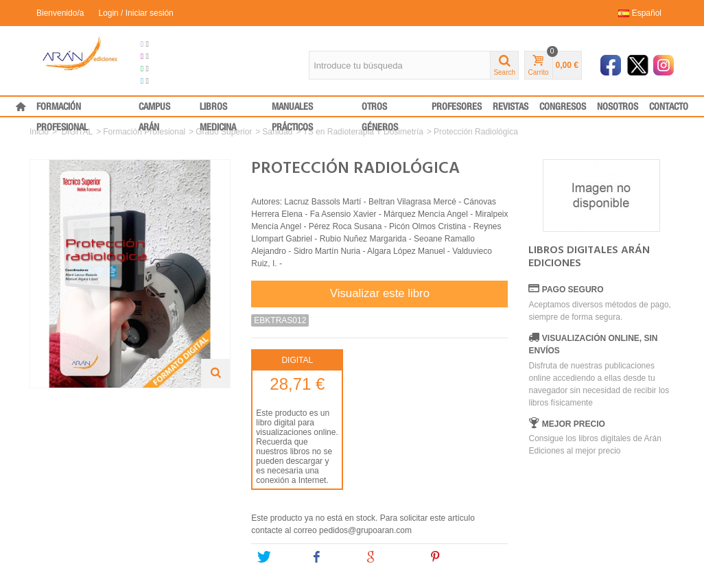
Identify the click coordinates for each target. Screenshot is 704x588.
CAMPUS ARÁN (154, 110)
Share (331, 557)
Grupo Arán (167, 44)
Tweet (278, 557)
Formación (165, 69)
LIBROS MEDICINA (218, 110)
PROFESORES (457, 107)
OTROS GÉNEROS (380, 110)
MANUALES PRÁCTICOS (292, 110)
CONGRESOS (563, 107)
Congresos (166, 56)
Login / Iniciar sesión (136, 13)
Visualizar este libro (380, 293)
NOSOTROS (618, 107)
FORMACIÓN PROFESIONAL (62, 110)
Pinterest (456, 557)
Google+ (391, 557)
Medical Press (172, 81)
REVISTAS (511, 107)
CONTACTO (669, 107)
